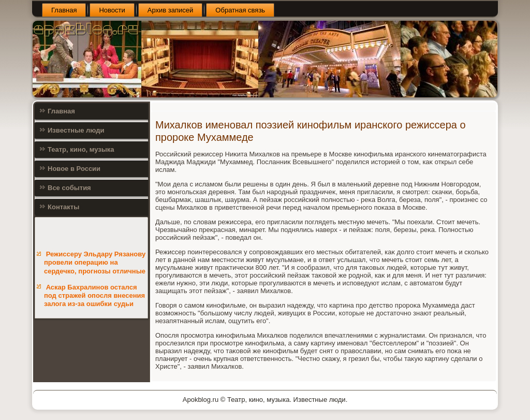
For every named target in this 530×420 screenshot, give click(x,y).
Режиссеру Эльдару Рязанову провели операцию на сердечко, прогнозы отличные (95, 263)
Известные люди (76, 130)
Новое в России (74, 169)
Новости (112, 10)
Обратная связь (240, 10)
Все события (69, 188)
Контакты (63, 207)
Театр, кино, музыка (81, 149)
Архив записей (171, 10)
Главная (64, 10)
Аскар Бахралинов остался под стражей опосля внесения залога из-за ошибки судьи (94, 296)
